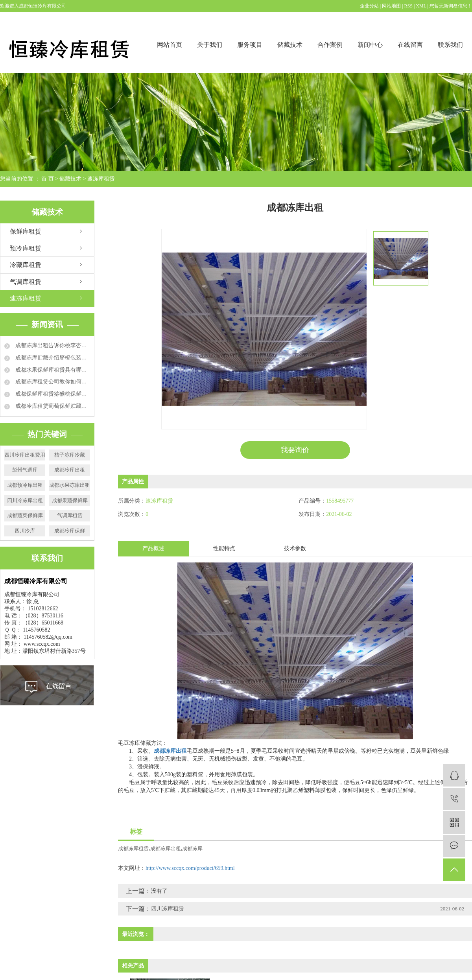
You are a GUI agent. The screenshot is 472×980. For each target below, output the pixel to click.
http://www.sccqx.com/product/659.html (190, 868)
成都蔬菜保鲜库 (25, 515)
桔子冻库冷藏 (70, 455)
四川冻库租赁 (168, 909)
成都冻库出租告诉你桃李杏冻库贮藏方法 (52, 345)
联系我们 (450, 45)
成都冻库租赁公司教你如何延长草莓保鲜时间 (52, 382)
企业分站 (369, 6)
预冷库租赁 (26, 248)
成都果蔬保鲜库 (70, 500)
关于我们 (210, 45)
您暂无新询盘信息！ (451, 6)
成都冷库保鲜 (70, 531)
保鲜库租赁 (26, 231)
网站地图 (392, 6)
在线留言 (410, 45)
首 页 (48, 179)
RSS (408, 6)
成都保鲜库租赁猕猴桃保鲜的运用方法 (52, 394)
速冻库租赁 (101, 179)
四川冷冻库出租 (25, 500)
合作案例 (330, 45)
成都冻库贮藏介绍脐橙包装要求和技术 (52, 358)
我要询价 (295, 450)
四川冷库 (25, 531)
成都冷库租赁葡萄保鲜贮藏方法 (52, 406)
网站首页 (170, 45)
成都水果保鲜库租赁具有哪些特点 (52, 370)
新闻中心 (370, 45)
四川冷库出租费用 (25, 455)
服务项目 (250, 45)
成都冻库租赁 (133, 848)
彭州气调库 (25, 470)
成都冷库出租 (70, 470)
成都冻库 (192, 848)
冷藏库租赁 (26, 265)
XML (421, 6)
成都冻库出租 (166, 848)
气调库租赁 (26, 282)
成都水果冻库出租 (70, 485)
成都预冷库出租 (25, 485)
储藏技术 (290, 45)
